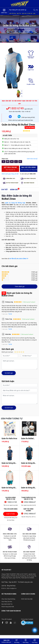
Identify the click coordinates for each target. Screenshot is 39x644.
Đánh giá (14, 190)
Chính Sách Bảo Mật (27, 599)
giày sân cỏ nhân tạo (27, 13)
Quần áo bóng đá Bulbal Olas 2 (8, 463)
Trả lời (10, 314)
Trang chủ (10, 29)
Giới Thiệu (5, 582)
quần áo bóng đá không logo (15, 203)
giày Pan (19, 13)
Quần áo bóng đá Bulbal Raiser (28, 488)
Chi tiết (5, 190)
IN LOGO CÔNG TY (22, 259)
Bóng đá (17, 29)
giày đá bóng (13, 13)
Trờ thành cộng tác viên (25, 582)
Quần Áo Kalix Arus (9, 438)
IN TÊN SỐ (13, 259)
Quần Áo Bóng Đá (25, 29)
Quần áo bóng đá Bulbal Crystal (28, 463)
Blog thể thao (11, 586)
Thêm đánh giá (20, 287)
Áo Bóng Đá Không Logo (14, 31)
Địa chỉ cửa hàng (29, 169)
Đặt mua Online (10, 169)
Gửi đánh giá (9, 373)
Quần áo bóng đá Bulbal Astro (8, 488)
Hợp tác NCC (13, 582)
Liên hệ (4, 586)
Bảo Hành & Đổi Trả (7, 604)
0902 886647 (30, 502)
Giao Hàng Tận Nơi (7, 602)
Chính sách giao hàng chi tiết (10, 174)
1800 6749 (15, 108)
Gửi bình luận (9, 408)
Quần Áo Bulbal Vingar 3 (27, 439)
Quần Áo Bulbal (27, 31)
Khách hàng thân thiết (8, 607)
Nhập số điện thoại (11, 515)
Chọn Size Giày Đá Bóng (8, 599)
